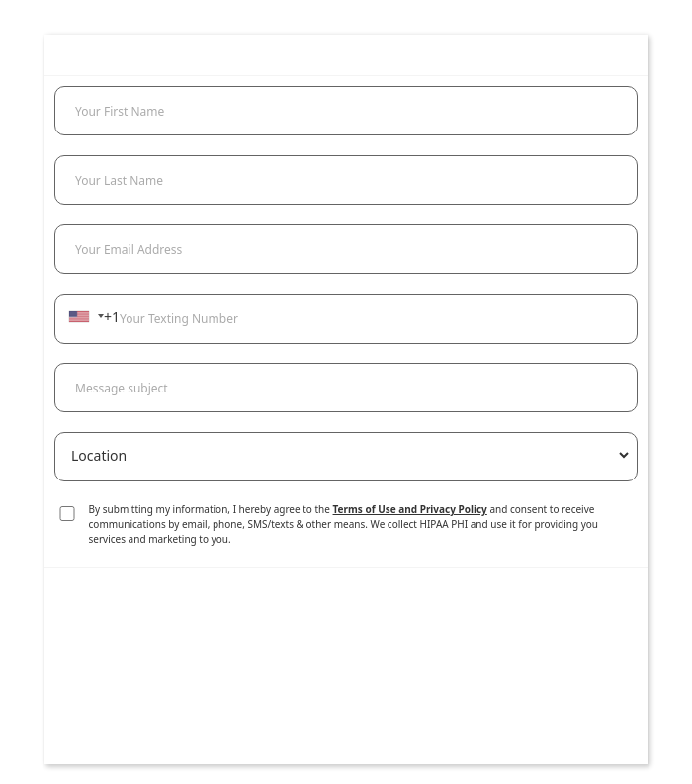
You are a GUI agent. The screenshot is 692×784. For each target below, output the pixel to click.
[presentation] (346, 686)
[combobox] (86, 316)
